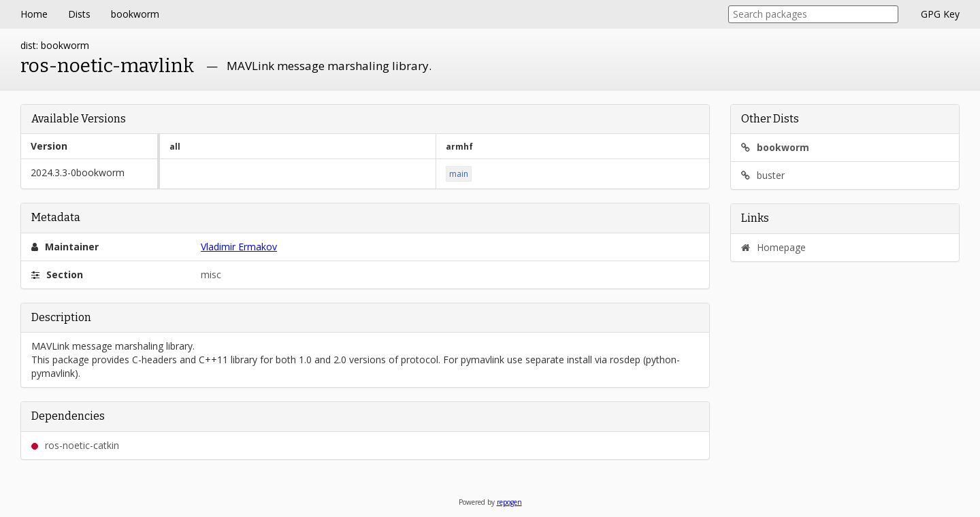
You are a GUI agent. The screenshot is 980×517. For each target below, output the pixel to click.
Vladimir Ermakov (239, 247)
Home (34, 14)
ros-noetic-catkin (75, 445)
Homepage (773, 247)
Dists (79, 14)
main (459, 174)
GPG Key (940, 14)
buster (763, 175)
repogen (509, 502)
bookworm (135, 14)
